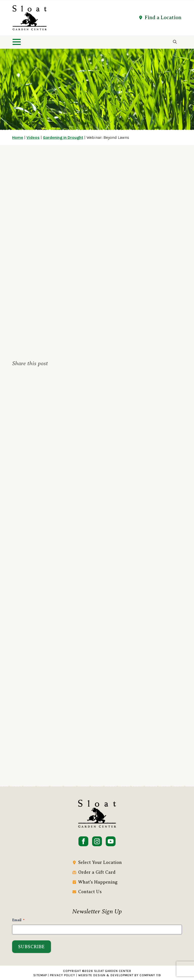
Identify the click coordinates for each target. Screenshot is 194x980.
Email (18, 920)
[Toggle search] (175, 42)
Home (18, 137)
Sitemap (40, 975)
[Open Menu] (17, 42)
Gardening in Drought (63, 137)
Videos (33, 137)
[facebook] (83, 841)
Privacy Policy (63, 975)
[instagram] (97, 841)
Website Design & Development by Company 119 (120, 975)
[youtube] (111, 841)
